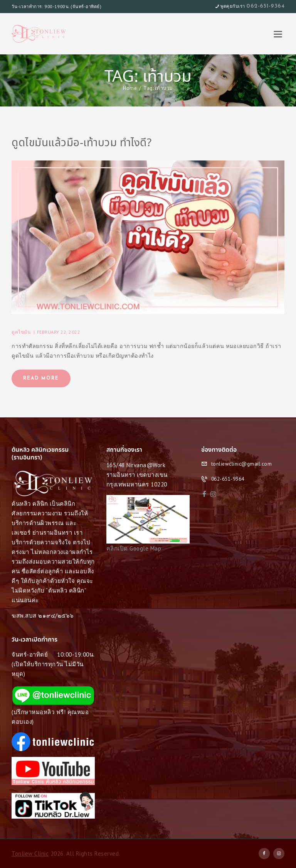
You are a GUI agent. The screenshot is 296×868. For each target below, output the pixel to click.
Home (130, 88)
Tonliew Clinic (30, 854)
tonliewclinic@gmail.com (242, 464)
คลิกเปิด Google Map (134, 548)
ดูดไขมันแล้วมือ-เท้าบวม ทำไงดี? (82, 144)
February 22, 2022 (59, 332)
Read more (41, 378)
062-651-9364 (265, 6)
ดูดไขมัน (21, 332)
